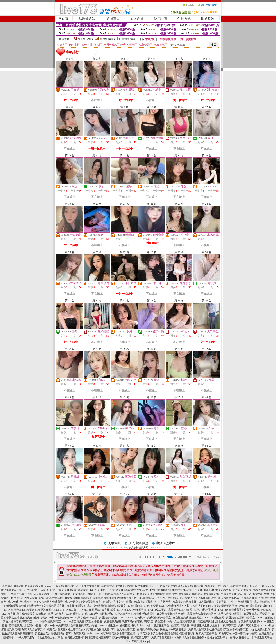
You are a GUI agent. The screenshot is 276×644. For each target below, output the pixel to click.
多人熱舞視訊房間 (138, 547)
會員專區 (113, 19)
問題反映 (208, 19)
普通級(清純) (129, 39)
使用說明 (160, 19)
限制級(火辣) (85, 39)
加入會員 (137, 19)
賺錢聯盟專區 (166, 543)
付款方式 (184, 19)
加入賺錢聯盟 (138, 543)
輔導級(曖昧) (107, 39)
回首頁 (63, 19)
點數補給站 (87, 19)
